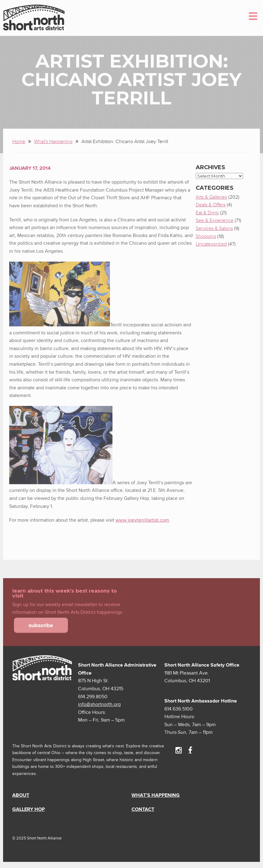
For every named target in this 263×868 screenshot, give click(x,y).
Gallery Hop (29, 809)
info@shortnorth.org (99, 704)
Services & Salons (214, 228)
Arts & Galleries (211, 197)
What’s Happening (156, 795)
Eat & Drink (207, 213)
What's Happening (53, 142)
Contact (143, 809)
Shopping (206, 236)
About (21, 795)
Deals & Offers (211, 205)
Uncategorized (211, 244)
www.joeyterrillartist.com (142, 520)
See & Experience (215, 220)
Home (19, 142)
